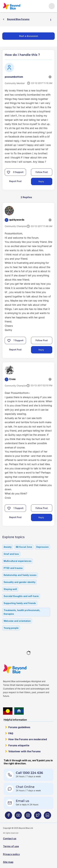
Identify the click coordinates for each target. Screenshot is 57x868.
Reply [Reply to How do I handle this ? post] (41, 181)
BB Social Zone (24, 547)
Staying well (10, 589)
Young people (11, 628)
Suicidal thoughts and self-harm (21, 596)
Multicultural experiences (18, 561)
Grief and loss (11, 554)
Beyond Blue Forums (12, 6)
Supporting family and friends (20, 603)
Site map (8, 862)
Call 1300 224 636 (29, 773)
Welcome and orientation (17, 621)
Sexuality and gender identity (20, 582)
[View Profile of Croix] (12, 379)
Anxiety (8, 547)
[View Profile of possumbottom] (14, 77)
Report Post (15, 181)
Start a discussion (29, 36)
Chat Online (25, 787)
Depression (42, 547)
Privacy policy (11, 854)
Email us (22, 801)
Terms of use (11, 846)
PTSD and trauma (13, 568)
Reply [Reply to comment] (41, 350)
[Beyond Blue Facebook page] (9, 816)
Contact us (10, 838)
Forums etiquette (19, 745)
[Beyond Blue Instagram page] (28, 816)
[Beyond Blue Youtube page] (18, 816)
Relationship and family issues (20, 575)
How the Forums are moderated (28, 739)
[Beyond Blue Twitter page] (38, 816)
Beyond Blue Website (15, 669)
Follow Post (42, 172)
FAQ (11, 733)
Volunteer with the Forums (24, 751)
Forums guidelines (19, 727)
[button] (9, 172)
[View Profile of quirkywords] (17, 220)
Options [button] (52, 19)
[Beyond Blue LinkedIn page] (47, 816)
